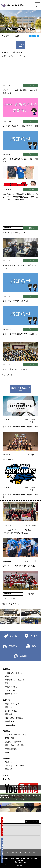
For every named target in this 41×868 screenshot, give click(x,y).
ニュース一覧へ (8, 375)
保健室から (10, 721)
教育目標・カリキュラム (15, 680)
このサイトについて (11, 853)
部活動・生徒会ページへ (12, 604)
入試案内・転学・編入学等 (16, 735)
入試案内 (6, 731)
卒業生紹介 (10, 769)
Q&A (7, 752)
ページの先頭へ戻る (32, 821)
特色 (7, 676)
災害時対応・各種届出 (12, 36)
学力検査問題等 (11, 749)
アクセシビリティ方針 (30, 853)
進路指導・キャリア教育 (15, 766)
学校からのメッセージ (14, 673)
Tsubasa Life (10, 725)
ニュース (6, 779)
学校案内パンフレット (14, 687)
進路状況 (9, 762)
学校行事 (9, 707)
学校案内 (6, 669)
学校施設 (9, 714)
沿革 (7, 683)
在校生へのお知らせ (9, 56)
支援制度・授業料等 (13, 742)
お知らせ (5, 52)
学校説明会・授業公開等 (15, 745)
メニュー (38, 7)
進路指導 (6, 759)
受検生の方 (23, 56)
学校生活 (6, 700)
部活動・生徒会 (11, 711)
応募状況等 (10, 738)
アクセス (6, 775)
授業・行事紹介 (17, 52)
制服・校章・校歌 (12, 704)
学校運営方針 (10, 690)
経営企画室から (11, 694)
